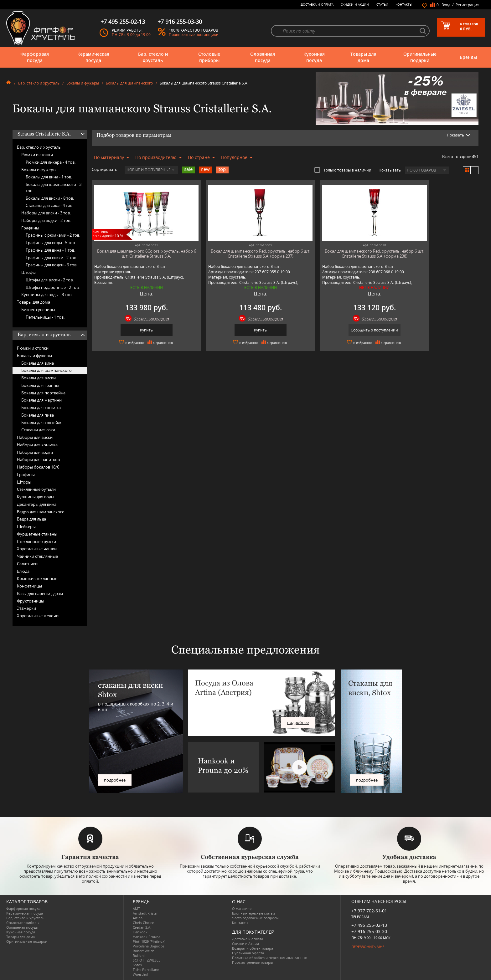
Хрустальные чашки (37, 549)
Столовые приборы (209, 57)
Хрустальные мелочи (38, 616)
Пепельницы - (45, 317)
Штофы (28, 272)
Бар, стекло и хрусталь (153, 57)
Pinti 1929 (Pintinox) (149, 941)
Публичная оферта (248, 953)
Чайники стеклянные (37, 556)
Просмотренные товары (252, 962)
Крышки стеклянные (37, 578)
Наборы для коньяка (37, 445)
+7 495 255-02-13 (369, 925)
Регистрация (468, 5)
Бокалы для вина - (49, 177)
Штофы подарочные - (53, 287)
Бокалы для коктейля (42, 423)
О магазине (242, 908)
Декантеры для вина (37, 504)
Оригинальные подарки (420, 57)
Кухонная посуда (314, 57)
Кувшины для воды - (47, 295)
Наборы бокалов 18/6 (38, 467)
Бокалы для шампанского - (54, 187)
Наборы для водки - (46, 220)
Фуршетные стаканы (37, 534)
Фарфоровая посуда (35, 57)
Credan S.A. (142, 927)
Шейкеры (26, 526)
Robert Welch (144, 951)
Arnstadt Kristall (146, 913)
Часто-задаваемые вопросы (255, 918)
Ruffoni (139, 955)
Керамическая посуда (93, 57)
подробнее (115, 780)
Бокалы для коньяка (41, 408)
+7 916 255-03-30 (369, 931)
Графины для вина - (50, 250)
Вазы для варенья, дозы (40, 593)
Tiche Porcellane (146, 970)
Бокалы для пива (38, 415)
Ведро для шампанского (41, 512)
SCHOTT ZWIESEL (147, 960)
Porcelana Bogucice (148, 946)
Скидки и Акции (355, 4)
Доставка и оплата (317, 4)
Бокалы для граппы (40, 385)
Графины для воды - (51, 243)
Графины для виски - (51, 258)
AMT (136, 908)
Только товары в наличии (343, 170)
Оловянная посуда (263, 57)
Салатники (27, 564)
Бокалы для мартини (41, 400)
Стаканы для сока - (49, 205)
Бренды (468, 57)
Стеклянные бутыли (36, 489)
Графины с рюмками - (53, 235)
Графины (30, 228)
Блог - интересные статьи (253, 913)
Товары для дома (363, 57)
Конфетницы (29, 586)
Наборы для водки (35, 452)
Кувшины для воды (36, 497)
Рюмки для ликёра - (51, 162)
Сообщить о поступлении (334, 330)
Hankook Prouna (147, 937)
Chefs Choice (143, 923)
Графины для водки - (52, 265)
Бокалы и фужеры (83, 83)
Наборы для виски (35, 437)
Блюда (23, 571)
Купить (138, 330)
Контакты (404, 4)
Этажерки (26, 608)
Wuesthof (141, 974)
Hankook (140, 932)
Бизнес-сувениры (38, 310)
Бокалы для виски (39, 378)
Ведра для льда (31, 519)
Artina (138, 918)
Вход (446, 5)
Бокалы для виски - (50, 198)
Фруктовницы (31, 601)
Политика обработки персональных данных (269, 958)
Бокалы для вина (38, 363)
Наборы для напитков (38, 459)
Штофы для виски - (50, 280)
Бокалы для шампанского (129, 83)
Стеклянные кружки (36, 541)
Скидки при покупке (144, 318)
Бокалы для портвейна (43, 393)
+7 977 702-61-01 (369, 911)
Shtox (137, 965)
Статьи (382, 4)
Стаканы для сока (38, 430)
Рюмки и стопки (37, 155)
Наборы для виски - (46, 213)
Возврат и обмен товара (253, 948)
